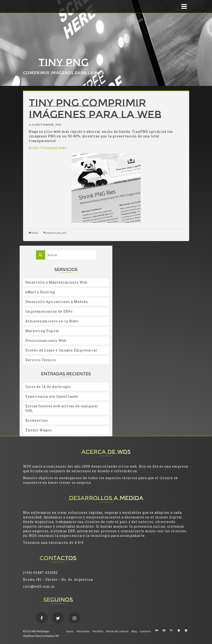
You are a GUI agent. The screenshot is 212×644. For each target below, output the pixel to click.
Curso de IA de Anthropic (48, 387)
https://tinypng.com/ (48, 148)
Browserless (37, 420)
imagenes (51, 233)
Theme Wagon (39, 430)
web (64, 233)
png (59, 233)
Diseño (35, 233)
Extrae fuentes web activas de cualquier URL (62, 408)
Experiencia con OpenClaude (52, 396)
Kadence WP (52, 636)
